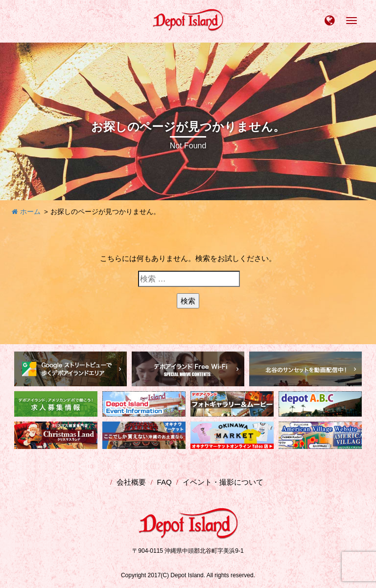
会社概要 (131, 482)
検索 (188, 301)
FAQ (164, 482)
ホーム (26, 212)
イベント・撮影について (223, 482)
